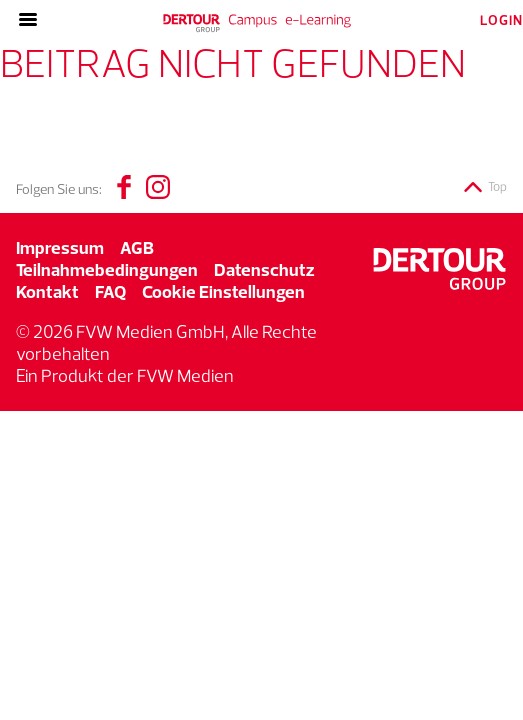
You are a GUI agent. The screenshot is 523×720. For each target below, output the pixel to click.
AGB (137, 247)
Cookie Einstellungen (223, 291)
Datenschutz (264, 269)
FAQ (110, 291)
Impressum (60, 247)
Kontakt (47, 291)
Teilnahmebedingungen (107, 269)
